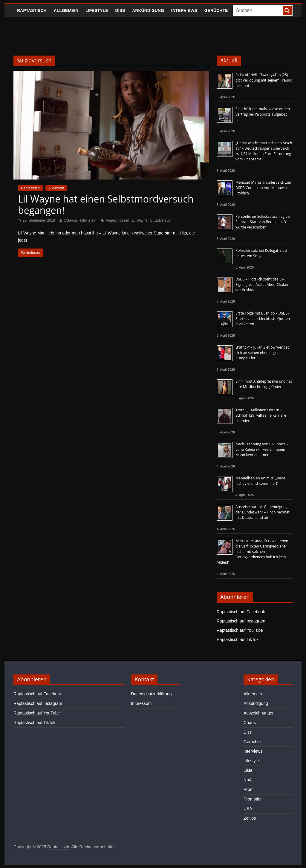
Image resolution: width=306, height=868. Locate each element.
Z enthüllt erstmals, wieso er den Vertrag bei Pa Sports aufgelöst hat (263, 114)
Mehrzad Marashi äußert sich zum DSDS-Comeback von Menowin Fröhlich (264, 188)
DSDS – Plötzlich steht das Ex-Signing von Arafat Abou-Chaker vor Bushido (262, 285)
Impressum (141, 703)
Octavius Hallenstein (80, 220)
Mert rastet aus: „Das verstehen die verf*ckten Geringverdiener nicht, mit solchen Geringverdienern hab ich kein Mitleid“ (253, 552)
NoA (248, 780)
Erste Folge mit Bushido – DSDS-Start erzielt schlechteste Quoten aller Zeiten (263, 319)
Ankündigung (148, 10)
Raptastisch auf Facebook (241, 612)
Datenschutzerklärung (151, 694)
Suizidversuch (161, 220)
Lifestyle (97, 10)
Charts (250, 723)
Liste (248, 770)
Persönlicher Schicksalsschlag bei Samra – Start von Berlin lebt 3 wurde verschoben (263, 222)
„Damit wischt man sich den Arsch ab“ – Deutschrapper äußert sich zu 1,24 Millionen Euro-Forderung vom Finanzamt (264, 151)
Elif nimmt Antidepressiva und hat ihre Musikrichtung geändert (264, 384)
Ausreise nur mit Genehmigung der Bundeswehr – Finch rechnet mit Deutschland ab (263, 512)
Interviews (184, 10)
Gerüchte (216, 10)
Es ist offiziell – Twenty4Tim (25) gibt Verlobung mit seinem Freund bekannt (264, 80)
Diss (120, 10)
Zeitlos (250, 818)
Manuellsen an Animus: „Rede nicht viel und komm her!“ (260, 481)
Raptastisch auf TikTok (238, 640)
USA (248, 809)
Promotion (253, 799)
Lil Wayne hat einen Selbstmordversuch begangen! (106, 204)
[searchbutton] (287, 10)
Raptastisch (32, 10)
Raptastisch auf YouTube (240, 630)
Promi (249, 789)
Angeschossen (118, 220)
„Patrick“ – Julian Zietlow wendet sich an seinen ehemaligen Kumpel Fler (262, 353)
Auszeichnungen (259, 713)
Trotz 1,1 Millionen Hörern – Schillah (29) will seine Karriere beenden (261, 415)
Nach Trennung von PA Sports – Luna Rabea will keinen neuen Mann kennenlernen (262, 449)
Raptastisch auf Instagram (241, 621)
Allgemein (66, 10)
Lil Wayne (140, 220)
